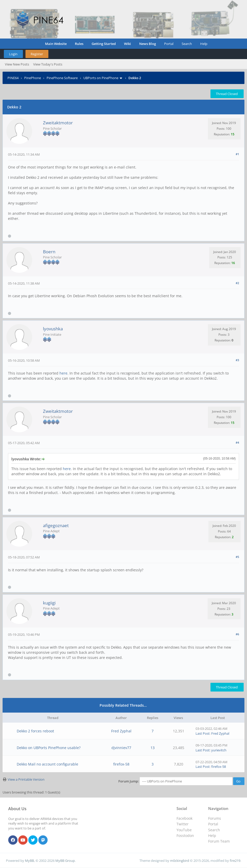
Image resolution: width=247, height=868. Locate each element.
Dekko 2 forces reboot (35, 731)
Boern (49, 252)
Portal (169, 44)
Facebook (184, 818)
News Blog (148, 44)
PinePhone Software (62, 78)
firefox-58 (121, 764)
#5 (237, 557)
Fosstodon (185, 836)
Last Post (203, 733)
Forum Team (219, 841)
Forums (215, 818)
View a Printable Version (26, 779)
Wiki (127, 44)
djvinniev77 (121, 748)
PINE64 (13, 78)
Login (13, 54)
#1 (237, 154)
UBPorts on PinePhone (101, 78)
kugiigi (49, 603)
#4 (237, 442)
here (63, 373)
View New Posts (17, 64)
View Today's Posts (48, 64)
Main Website (56, 44)
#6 (237, 634)
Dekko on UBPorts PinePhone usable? (49, 748)
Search (187, 44)
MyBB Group (65, 861)
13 (153, 748)
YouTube (184, 830)
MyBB (29, 861)
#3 (237, 360)
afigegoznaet (56, 525)
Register (37, 54)
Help (204, 44)
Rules (79, 44)
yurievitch (219, 750)
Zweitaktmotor (58, 123)
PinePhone (33, 78)
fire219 (235, 861)
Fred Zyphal (121, 731)
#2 (237, 283)
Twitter (183, 824)
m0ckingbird (180, 861)
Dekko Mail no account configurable (47, 764)
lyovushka (53, 329)
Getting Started (104, 44)
